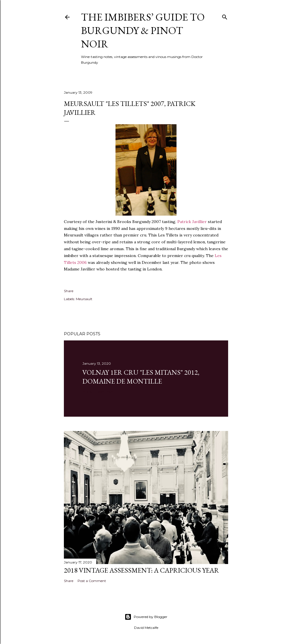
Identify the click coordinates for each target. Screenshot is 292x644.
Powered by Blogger (146, 617)
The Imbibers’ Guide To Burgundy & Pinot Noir (143, 30)
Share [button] (69, 291)
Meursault (84, 299)
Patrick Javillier (192, 222)
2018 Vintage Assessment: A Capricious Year (141, 570)
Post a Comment (92, 581)
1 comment (105, 392)
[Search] (225, 16)
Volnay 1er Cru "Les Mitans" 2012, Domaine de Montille (141, 377)
